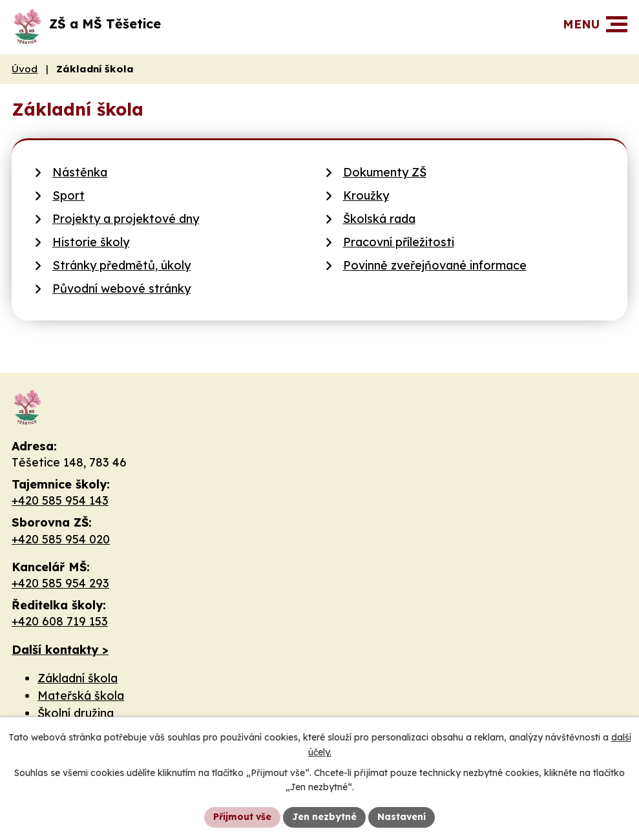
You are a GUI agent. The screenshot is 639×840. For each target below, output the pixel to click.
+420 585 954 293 (60, 583)
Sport (68, 195)
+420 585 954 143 (60, 500)
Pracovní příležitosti (399, 242)
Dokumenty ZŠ (385, 172)
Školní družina (76, 713)
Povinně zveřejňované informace (435, 265)
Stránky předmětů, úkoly (121, 265)
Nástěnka (80, 172)
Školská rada (379, 219)
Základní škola (78, 678)
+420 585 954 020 (61, 539)
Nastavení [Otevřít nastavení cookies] (402, 817)
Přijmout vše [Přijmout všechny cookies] (242, 817)
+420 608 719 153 (60, 621)
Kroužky (366, 195)
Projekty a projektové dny (126, 219)
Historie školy (91, 242)
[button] (617, 24)
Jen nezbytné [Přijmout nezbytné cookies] (324, 817)
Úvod (25, 69)
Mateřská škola (81, 696)
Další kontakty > (60, 650)
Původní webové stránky (121, 289)
